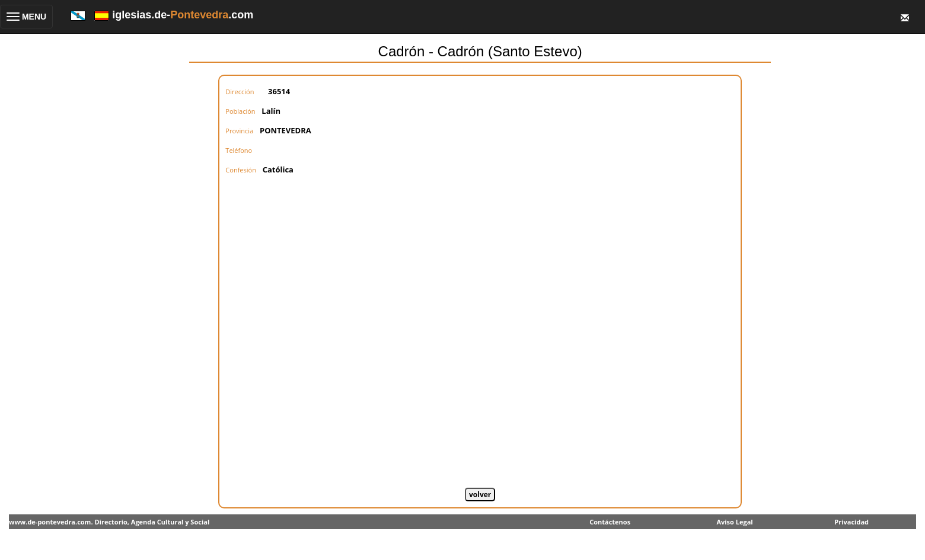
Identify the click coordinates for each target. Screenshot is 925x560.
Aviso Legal (734, 522)
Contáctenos (610, 522)
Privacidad (851, 522)
